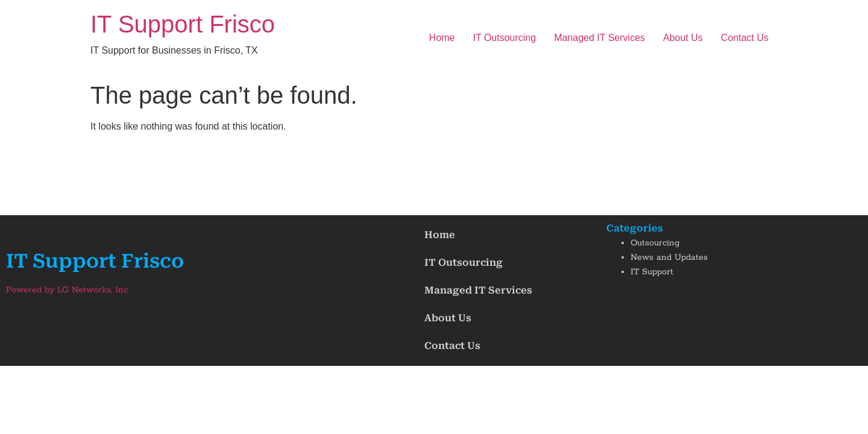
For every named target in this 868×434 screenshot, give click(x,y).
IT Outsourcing (505, 38)
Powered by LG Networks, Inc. (68, 290)
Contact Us (745, 38)
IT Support (652, 272)
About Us (683, 38)
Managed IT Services (599, 38)
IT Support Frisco (183, 24)
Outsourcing (655, 243)
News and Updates (669, 257)
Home (442, 38)
